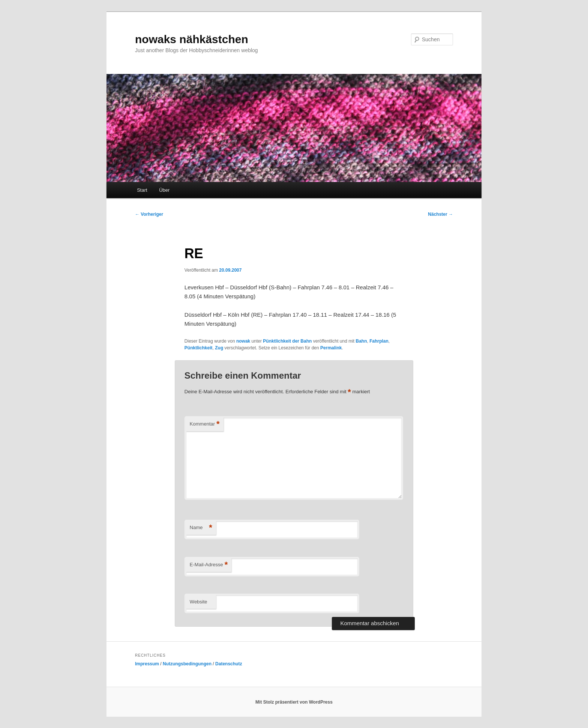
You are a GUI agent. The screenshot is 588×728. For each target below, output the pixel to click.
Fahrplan (379, 341)
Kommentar (205, 424)
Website (199, 602)
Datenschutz (229, 664)
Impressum (147, 664)
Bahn (361, 341)
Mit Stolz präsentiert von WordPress (294, 702)
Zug (219, 348)
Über (164, 190)
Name (201, 528)
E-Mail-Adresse (209, 565)
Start (142, 190)
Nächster (440, 214)
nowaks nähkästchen (192, 39)
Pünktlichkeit (199, 348)
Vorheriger (149, 214)
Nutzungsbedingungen (187, 664)
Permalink (331, 348)
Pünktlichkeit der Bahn (287, 341)
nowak (243, 341)
